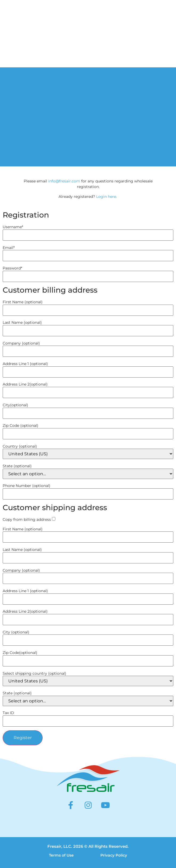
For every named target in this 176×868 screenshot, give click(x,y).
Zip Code (21, 425)
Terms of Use (61, 855)
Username (13, 227)
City (15, 405)
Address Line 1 (25, 364)
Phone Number (26, 486)
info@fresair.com (64, 181)
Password (12, 268)
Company (21, 343)
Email (9, 248)
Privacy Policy (114, 855)
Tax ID (8, 713)
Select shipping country (34, 673)
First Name (23, 302)
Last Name (22, 322)
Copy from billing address (27, 519)
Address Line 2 (25, 384)
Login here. (107, 196)
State (17, 466)
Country (20, 446)
